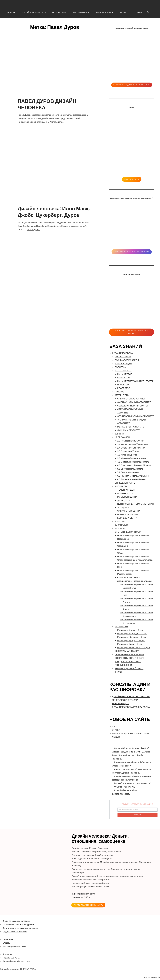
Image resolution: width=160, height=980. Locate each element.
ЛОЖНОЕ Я (120, 392)
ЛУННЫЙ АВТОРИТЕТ (128, 430)
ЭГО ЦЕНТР (123, 507)
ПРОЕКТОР (123, 385)
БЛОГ (115, 726)
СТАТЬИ (116, 730)
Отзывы (6, 943)
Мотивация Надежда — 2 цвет (132, 634)
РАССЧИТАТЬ (59, 12)
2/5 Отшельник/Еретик (128, 451)
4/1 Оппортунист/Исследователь (133, 462)
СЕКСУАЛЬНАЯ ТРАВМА (127, 651)
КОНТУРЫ (120, 521)
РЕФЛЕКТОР (124, 388)
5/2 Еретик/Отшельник (128, 472)
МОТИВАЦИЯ (121, 627)
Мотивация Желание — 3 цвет (132, 637)
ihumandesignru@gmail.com (16, 961)
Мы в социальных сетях (14, 946)
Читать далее (57, 122)
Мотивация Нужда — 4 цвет (131, 641)
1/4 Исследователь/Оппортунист (133, 444)
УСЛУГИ (138, 12)
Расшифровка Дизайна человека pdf (132, 85)
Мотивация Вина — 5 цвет (130, 644)
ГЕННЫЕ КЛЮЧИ (123, 665)
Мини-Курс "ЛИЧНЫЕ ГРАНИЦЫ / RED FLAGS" (132, 332)
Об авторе (8, 939)
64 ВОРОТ (120, 528)
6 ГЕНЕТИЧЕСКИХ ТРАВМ (128, 532)
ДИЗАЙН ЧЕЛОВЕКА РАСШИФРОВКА (131, 707)
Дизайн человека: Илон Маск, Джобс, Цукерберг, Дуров (54, 212)
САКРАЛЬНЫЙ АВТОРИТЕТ (131, 399)
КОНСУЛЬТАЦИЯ (104, 12)
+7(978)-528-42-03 (11, 958)
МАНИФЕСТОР (125, 374)
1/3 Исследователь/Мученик (131, 441)
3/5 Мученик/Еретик (127, 455)
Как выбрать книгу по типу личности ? (133, 783)
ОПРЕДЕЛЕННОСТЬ (125, 483)
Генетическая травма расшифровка (132, 252)
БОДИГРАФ (120, 367)
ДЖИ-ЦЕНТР (124, 500)
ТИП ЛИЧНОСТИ (123, 371)
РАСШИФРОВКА (81, 12)
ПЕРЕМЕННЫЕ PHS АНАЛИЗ (129, 655)
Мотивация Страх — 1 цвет (131, 630)
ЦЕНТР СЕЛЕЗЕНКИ (127, 514)
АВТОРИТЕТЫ (122, 395)
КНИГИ (118, 672)
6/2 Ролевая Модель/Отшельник (133, 476)
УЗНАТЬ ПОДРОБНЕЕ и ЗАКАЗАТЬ (88, 905)
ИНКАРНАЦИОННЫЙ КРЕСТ (129, 669)
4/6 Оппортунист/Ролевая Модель (134, 465)
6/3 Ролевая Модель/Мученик (132, 479)
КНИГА (123, 12)
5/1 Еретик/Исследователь (130, 469)
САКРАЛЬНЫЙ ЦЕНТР (128, 511)
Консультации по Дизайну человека (20, 928)
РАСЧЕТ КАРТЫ (123, 357)
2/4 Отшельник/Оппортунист (131, 448)
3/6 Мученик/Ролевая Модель (132, 458)
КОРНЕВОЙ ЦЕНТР (127, 518)
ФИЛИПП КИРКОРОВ (125, 787)
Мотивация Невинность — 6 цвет (134, 648)
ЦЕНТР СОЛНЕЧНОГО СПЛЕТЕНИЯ (135, 504)
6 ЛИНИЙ (119, 434)
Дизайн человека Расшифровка (18, 924)
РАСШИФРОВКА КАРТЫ (127, 360)
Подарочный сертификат (15, 932)
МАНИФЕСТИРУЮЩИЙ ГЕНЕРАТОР (135, 381)
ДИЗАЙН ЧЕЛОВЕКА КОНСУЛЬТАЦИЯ (131, 697)
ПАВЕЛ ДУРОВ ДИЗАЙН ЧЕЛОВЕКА (47, 104)
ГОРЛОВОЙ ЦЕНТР (127, 497)
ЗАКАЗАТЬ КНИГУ (132, 179)
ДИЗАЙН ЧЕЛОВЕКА (34, 12)
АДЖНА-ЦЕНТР (125, 493)
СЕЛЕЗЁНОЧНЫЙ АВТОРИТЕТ (133, 406)
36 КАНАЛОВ (121, 525)
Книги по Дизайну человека (16, 921)
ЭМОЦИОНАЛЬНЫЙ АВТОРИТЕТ (134, 402)
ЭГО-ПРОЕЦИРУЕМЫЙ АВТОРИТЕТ (135, 416)
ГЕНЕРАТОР (123, 378)
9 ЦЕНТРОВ (121, 486)
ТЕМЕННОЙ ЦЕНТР (127, 490)
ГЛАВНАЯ (11, 12)
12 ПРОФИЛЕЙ (122, 437)
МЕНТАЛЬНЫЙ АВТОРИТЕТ (131, 427)
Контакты (7, 954)
